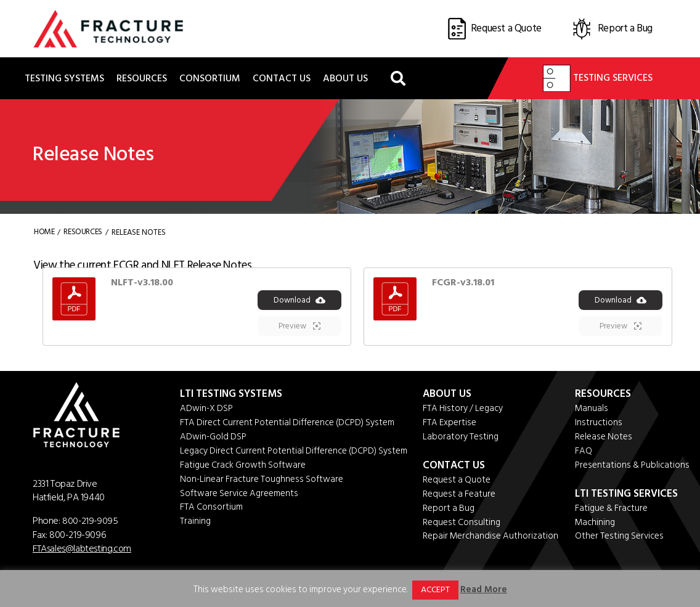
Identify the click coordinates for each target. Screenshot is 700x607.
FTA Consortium (211, 509)
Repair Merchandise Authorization (491, 538)
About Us (345, 79)
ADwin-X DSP (206, 410)
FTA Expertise (450, 424)
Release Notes (604, 438)
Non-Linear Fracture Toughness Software (262, 481)
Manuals (592, 410)
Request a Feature (459, 496)
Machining (596, 524)
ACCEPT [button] (435, 589)
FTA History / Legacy (463, 410)
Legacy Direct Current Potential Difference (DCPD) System (294, 453)
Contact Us (282, 79)
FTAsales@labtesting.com (82, 550)
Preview (299, 328)
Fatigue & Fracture (612, 510)
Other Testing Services (620, 538)
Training (195, 523)
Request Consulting (462, 524)
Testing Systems (64, 79)
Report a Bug (449, 510)
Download (299, 302)
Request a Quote (457, 482)
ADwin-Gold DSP (213, 438)
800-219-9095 (91, 523)
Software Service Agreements (239, 495)
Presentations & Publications (633, 467)
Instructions (599, 424)
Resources (142, 79)
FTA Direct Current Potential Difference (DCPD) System (287, 424)
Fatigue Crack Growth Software (243, 467)
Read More (484, 589)
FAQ (584, 453)
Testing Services (598, 79)
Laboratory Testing (461, 438)
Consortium (210, 79)
